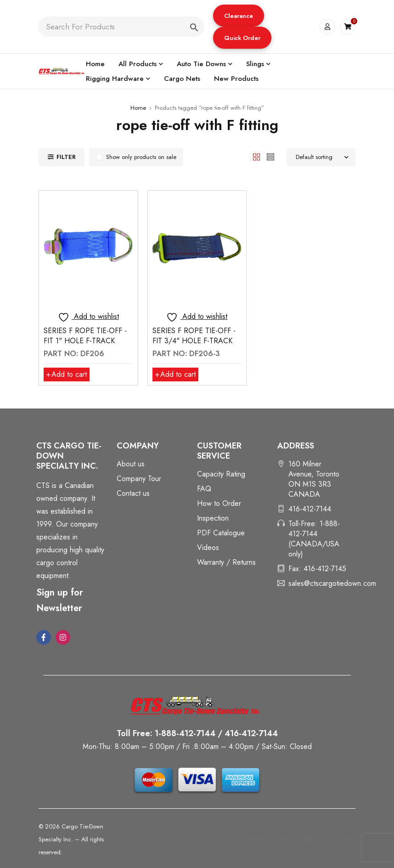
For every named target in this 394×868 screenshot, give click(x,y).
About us (131, 464)
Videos (208, 547)
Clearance (239, 16)
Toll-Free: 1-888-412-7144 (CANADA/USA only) (314, 539)
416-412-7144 (310, 509)
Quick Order (242, 38)
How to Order (219, 503)
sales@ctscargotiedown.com (332, 583)
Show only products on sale (141, 157)
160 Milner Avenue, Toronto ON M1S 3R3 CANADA (314, 479)
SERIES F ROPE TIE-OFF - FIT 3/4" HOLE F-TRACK (194, 336)
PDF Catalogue (221, 533)
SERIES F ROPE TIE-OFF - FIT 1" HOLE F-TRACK (85, 336)
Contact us (133, 493)
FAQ (204, 489)
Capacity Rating (221, 474)
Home (138, 108)
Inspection (213, 518)
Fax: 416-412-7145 (317, 569)
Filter (66, 157)
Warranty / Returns (226, 562)
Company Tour (139, 479)
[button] (239, 16)
